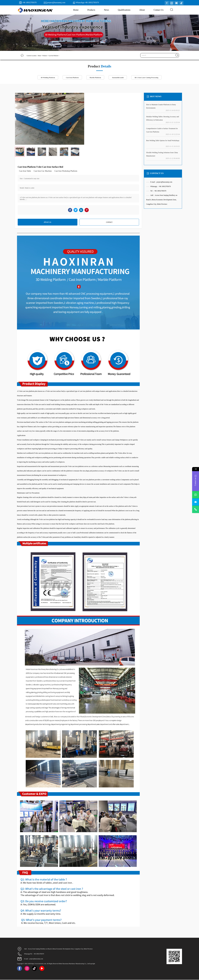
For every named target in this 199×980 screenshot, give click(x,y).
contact (109, 222)
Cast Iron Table (25, 171)
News (106, 10)
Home (76, 10)
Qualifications (124, 10)
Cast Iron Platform (55, 56)
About (142, 10)
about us (48, 222)
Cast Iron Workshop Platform (66, 171)
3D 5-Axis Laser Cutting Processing (149, 78)
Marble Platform (95, 78)
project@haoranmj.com (56, 3)
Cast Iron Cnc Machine (43, 171)
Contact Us (159, 10)
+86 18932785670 (29, 3)
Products (91, 10)
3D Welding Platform (45, 78)
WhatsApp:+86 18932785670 (87, 3)
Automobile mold (119, 78)
